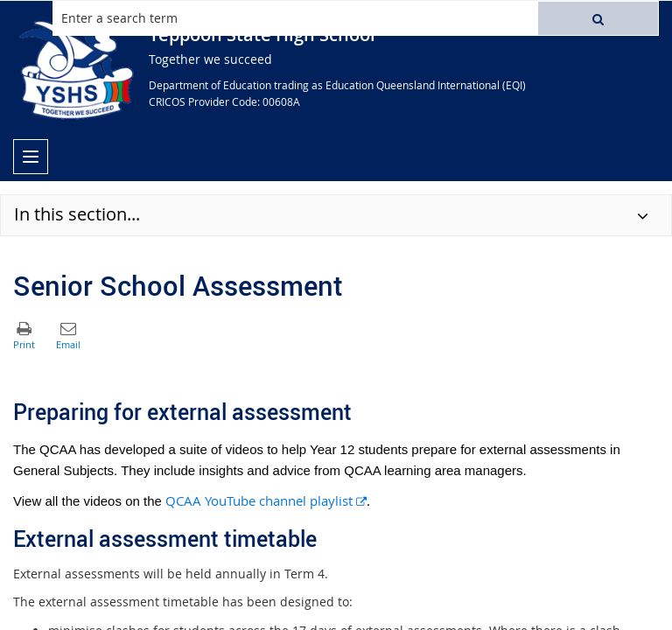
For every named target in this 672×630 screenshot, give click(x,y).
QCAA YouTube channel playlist (266, 500)
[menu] (31, 157)
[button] (598, 18)
